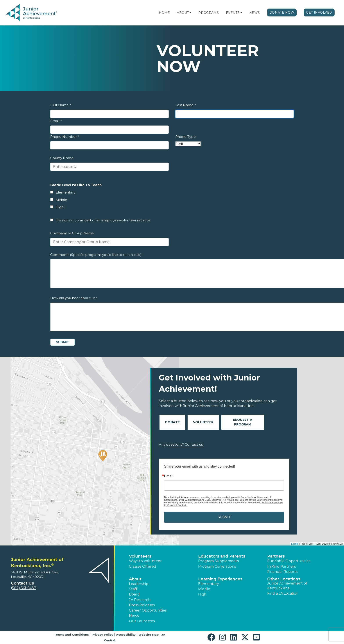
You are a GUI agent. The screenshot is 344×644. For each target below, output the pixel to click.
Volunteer (203, 422)
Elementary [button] (209, 584)
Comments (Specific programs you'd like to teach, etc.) (96, 255)
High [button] (202, 594)
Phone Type (185, 137)
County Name (62, 158)
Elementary (65, 192)
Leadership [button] (139, 584)
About (183, 13)
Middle (61, 200)
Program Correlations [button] (217, 566)
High (60, 207)
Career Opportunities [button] (148, 610)
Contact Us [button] (22, 583)
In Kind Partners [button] (281, 566)
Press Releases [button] (142, 605)
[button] (190, 13)
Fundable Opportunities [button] (289, 561)
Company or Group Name (72, 233)
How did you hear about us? (74, 298)
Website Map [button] (149, 635)
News (255, 13)
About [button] (135, 579)
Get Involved (319, 13)
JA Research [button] (140, 600)
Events (233, 13)
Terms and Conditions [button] (71, 635)
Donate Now (282, 13)
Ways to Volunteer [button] (145, 561)
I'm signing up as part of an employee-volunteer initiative (103, 220)
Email (56, 121)
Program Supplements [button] (218, 561)
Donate (172, 422)
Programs (209, 13)
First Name (61, 105)
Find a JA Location (283, 593)
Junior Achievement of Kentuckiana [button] (287, 586)
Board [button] (134, 594)
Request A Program (243, 422)
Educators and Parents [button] (222, 556)
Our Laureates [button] (142, 621)
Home (164, 13)
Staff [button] (133, 589)
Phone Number (65, 137)
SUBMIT (224, 517)
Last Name (185, 105)
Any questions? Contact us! (181, 444)
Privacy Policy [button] (102, 635)
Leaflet (295, 544)
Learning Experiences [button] (220, 579)
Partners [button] (276, 556)
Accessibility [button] (126, 635)
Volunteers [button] (140, 556)
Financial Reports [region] (282, 572)
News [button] (134, 616)
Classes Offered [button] (143, 566)
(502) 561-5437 (23, 588)
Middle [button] (204, 589)
